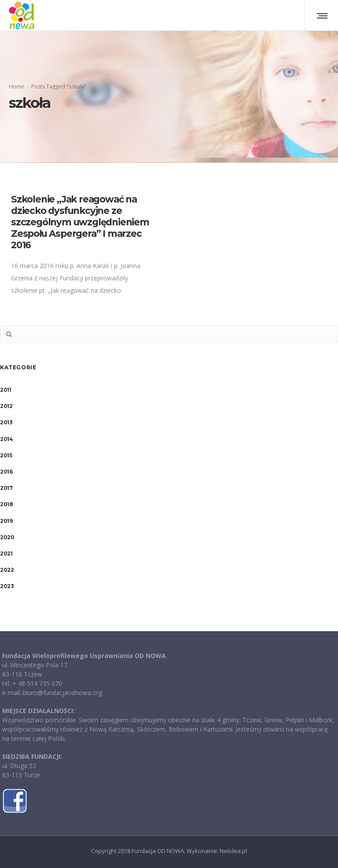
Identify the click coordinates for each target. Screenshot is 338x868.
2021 (6, 554)
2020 (7, 537)
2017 (6, 488)
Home (17, 86)
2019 (6, 521)
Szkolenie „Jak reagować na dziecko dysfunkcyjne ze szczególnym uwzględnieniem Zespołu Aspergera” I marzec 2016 (80, 222)
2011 (6, 390)
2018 (6, 504)
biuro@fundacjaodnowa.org (62, 693)
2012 (6, 406)
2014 (6, 439)
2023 (7, 586)
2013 (6, 422)
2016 (6, 472)
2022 (7, 570)
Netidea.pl (233, 851)
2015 (6, 455)
